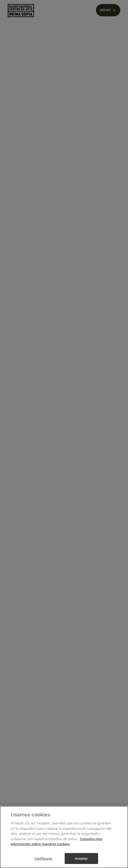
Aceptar (81, 859)
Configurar (43, 859)
